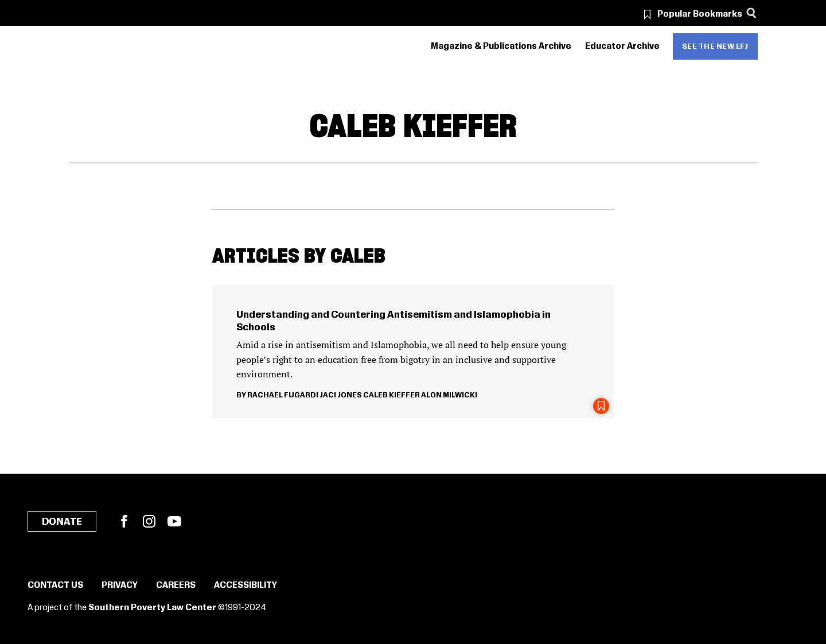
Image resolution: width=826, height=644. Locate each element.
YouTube (174, 521)
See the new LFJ (715, 46)
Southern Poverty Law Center (152, 608)
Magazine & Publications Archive (501, 46)
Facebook (124, 521)
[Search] (752, 13)
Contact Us (55, 586)
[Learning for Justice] (134, 47)
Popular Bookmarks (700, 14)
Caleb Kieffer (391, 395)
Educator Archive (622, 46)
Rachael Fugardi (283, 395)
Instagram (149, 521)
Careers (176, 586)
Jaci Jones (341, 395)
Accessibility (246, 586)
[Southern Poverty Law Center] (79, 47)
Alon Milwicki (449, 395)
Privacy (120, 586)
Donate (62, 522)
